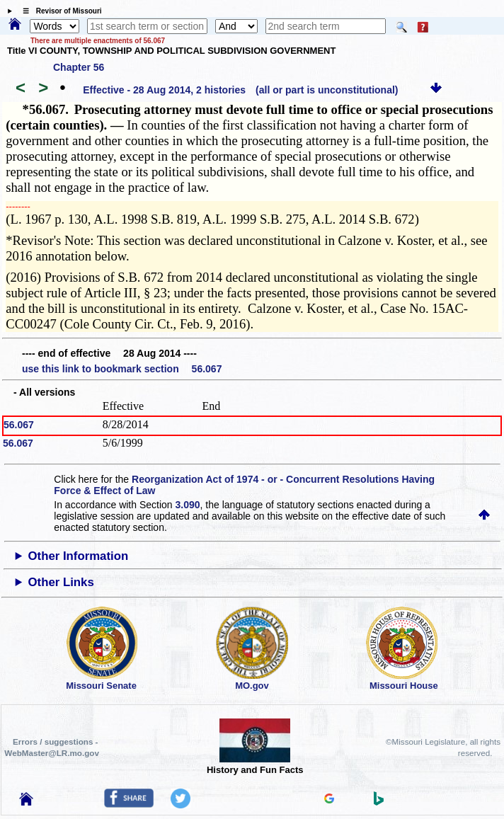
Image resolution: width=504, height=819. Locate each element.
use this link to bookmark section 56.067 (122, 369)
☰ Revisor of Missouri (59, 11)
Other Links (61, 582)
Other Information (79, 556)
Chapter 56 (79, 67)
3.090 (188, 505)
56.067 (19, 425)
